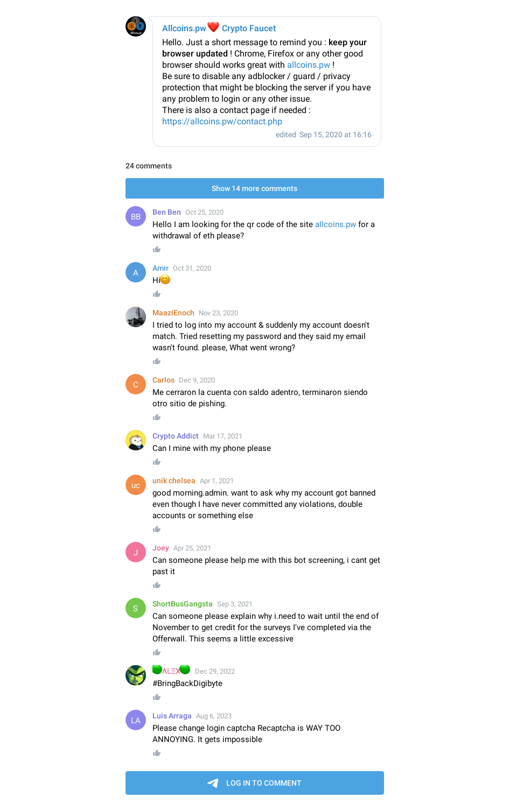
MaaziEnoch (173, 313)
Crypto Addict (176, 436)
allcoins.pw (309, 65)
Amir (161, 268)
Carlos (163, 380)
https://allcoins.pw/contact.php (222, 121)
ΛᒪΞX (172, 671)
